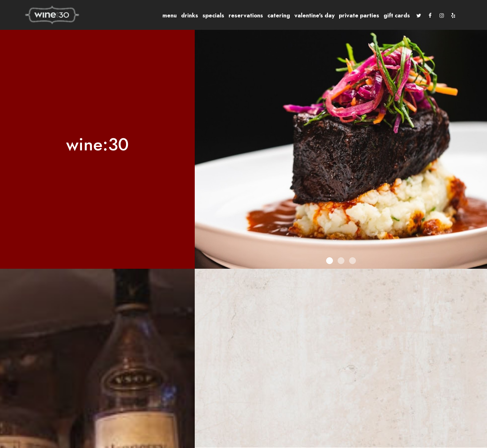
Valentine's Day (314, 16)
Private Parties (359, 16)
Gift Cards (397, 16)
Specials (213, 16)
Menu (170, 16)
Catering (279, 16)
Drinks (190, 16)
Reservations (246, 16)
